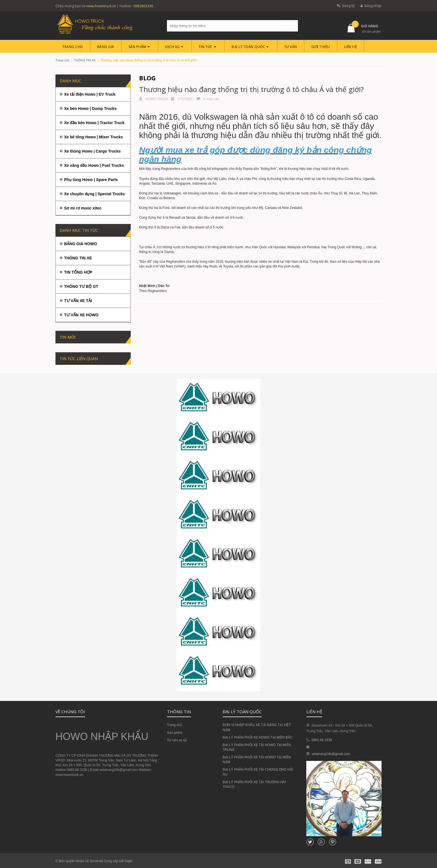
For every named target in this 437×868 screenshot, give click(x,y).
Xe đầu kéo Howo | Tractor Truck (94, 123)
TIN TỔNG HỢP (78, 272)
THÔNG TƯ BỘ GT (81, 286)
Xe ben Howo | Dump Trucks (90, 108)
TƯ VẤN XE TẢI (78, 301)
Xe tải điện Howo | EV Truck (90, 94)
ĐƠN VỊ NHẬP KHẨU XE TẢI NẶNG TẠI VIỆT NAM (257, 727)
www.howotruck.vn (101, 6)
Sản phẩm (175, 733)
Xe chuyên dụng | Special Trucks (94, 194)
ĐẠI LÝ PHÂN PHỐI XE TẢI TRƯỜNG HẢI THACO (254, 784)
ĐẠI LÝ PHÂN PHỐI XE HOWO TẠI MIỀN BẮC (258, 737)
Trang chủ (62, 60)
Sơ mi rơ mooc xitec (83, 208)
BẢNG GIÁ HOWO (81, 244)
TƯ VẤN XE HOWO (81, 315)
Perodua (313, 247)
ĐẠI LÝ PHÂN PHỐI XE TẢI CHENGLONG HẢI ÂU (258, 772)
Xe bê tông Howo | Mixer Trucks (94, 137)
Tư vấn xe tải (177, 740)
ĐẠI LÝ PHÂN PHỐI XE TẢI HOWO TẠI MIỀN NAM (257, 760)
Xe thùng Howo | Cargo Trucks (92, 151)
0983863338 (143, 6)
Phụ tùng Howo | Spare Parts (91, 180)
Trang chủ (174, 725)
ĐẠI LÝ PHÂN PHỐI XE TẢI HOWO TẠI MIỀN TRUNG (257, 747)
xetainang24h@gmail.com (331, 754)
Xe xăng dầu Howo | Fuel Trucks (94, 165)
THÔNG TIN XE (85, 60)
